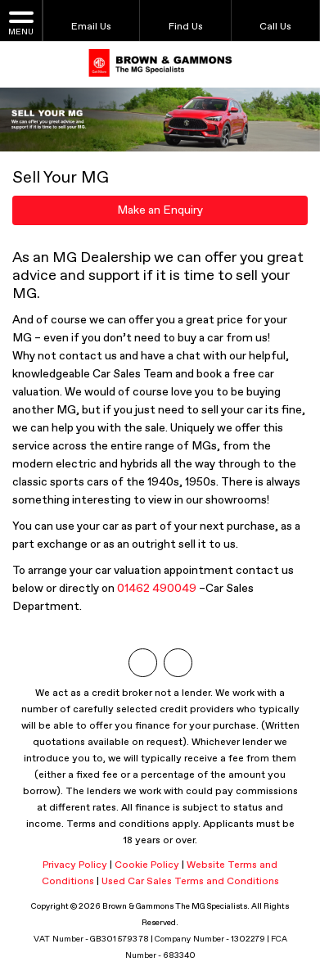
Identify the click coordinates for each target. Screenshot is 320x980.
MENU (21, 22)
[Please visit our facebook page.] (178, 663)
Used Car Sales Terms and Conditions (190, 882)
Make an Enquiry (160, 210)
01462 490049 (157, 589)
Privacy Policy (75, 865)
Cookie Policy (147, 865)
